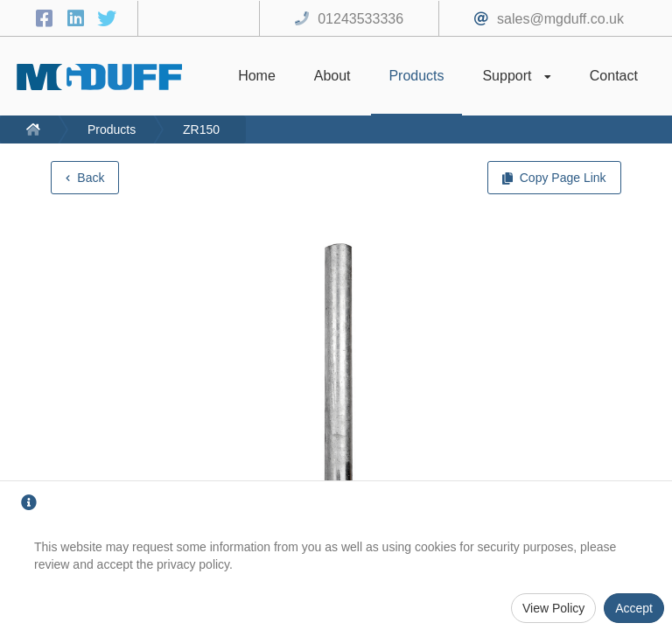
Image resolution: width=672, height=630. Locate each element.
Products (112, 129)
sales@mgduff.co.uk (560, 19)
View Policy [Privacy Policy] (553, 608)
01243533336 (360, 19)
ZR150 (201, 129)
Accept (634, 608)
